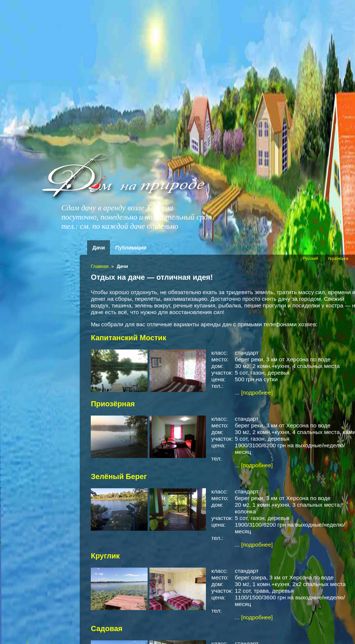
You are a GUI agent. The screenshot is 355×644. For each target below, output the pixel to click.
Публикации (131, 248)
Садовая (107, 628)
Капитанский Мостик (128, 338)
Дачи (99, 248)
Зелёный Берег (119, 476)
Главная (100, 266)
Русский (310, 258)
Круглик (105, 556)
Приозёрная (113, 404)
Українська (338, 258)
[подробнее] (257, 392)
